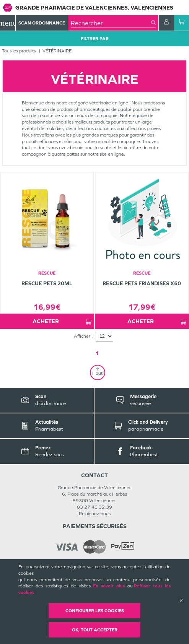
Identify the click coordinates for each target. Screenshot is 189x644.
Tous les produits (19, 51)
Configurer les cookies (95, 611)
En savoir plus (109, 586)
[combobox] (111, 23)
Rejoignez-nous (95, 514)
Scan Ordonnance (42, 23)
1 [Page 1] (97, 353)
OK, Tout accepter (95, 630)
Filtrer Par (95, 39)
